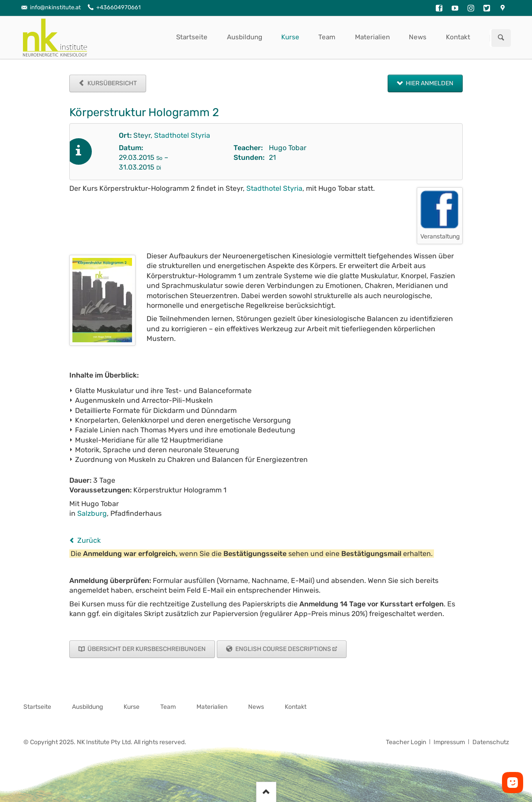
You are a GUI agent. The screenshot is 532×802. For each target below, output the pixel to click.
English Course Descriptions (283, 649)
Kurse (290, 37)
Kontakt (458, 37)
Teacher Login (406, 742)
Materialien (372, 37)
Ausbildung (245, 37)
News (418, 37)
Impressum (449, 742)
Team (327, 37)
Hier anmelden (429, 83)
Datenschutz (491, 742)
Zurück (89, 540)
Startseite (192, 37)
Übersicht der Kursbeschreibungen (146, 649)
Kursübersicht (111, 83)
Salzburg (92, 513)
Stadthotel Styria (182, 135)
